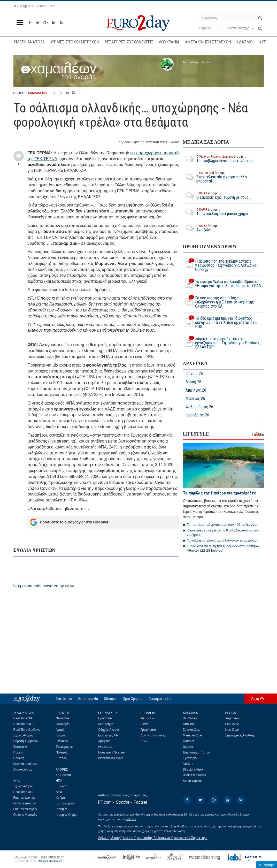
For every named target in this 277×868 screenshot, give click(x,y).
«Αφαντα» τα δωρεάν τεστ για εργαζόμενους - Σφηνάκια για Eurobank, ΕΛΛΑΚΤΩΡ (222, 343)
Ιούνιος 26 (194, 374)
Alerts (145, 724)
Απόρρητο (267, 865)
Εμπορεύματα (65, 803)
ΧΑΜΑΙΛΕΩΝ (37, 93)
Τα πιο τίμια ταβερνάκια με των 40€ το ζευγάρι (222, 525)
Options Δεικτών (25, 803)
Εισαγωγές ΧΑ (108, 735)
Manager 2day (193, 735)
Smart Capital (192, 781)
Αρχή (255, 698)
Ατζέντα (188, 764)
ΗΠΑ (59, 781)
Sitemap (110, 699)
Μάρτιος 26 (195, 399)
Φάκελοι (188, 741)
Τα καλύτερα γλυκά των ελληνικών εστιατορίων (222, 540)
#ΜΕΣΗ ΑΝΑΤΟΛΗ (29, 42)
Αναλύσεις (105, 747)
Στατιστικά (20, 747)
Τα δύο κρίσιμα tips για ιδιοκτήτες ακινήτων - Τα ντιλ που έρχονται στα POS (220, 323)
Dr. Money (190, 718)
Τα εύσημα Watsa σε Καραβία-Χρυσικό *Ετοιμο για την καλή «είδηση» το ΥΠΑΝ (222, 284)
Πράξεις (19, 758)
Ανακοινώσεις (23, 770)
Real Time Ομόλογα (27, 730)
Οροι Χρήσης (133, 699)
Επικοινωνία (88, 699)
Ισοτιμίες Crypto (67, 815)
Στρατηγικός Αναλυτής (240, 735)
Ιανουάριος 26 (197, 415)
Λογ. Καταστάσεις (153, 735)
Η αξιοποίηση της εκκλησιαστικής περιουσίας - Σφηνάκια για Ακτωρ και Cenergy (220, 265)
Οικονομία (63, 724)
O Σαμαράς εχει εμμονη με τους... (217, 195)
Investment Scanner (112, 752)
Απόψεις (189, 724)
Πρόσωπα (105, 718)
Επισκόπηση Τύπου (197, 752)
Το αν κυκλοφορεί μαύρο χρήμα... (217, 212)
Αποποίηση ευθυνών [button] (197, 62)
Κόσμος (61, 735)
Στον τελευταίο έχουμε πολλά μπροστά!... (223, 177)
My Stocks (148, 718)
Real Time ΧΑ (23, 718)
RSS (144, 741)
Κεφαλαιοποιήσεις (26, 764)
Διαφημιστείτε (160, 699)
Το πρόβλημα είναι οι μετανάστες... (219, 159)
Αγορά (60, 730)
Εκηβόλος (232, 724)
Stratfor (122, 802)
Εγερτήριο (190, 758)
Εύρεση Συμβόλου (26, 741)
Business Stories (194, 775)
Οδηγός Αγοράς (109, 730)
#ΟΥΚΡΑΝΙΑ (169, 42)
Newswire (63, 718)
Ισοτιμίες (62, 809)
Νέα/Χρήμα (106, 724)
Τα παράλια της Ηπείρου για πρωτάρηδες (219, 493)
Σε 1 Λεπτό (63, 775)
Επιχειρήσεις (65, 747)
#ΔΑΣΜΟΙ (245, 42)
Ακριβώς (201, 228)
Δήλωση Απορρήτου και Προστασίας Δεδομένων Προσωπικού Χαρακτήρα (153, 838)
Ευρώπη (62, 786)
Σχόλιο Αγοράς (24, 735)
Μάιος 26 (193, 382)
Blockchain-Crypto (111, 758)
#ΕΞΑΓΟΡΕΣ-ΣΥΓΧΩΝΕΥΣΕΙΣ (129, 42)
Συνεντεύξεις (192, 730)
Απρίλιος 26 (196, 390)
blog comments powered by (44, 586)
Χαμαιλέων (233, 718)
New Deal (232, 730)
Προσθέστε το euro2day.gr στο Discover (69, 522)
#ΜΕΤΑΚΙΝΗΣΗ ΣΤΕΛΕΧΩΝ (208, 42)
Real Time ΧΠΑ (24, 724)
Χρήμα (60, 798)
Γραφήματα (148, 730)
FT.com (105, 802)
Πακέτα (18, 752)
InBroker (131, 819)
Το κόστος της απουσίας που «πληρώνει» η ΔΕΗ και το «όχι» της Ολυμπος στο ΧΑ (218, 302)
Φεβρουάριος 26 (199, 407)
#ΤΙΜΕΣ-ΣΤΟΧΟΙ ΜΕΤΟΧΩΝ (75, 42)
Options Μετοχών (25, 815)
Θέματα (188, 747)
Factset (140, 802)
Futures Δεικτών (25, 798)
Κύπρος (61, 758)
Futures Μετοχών (25, 809)
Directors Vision (194, 770)
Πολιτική (61, 752)
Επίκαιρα (62, 741)
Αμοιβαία (104, 741)
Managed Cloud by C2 (50, 861)
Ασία (59, 792)
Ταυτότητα (64, 699)
